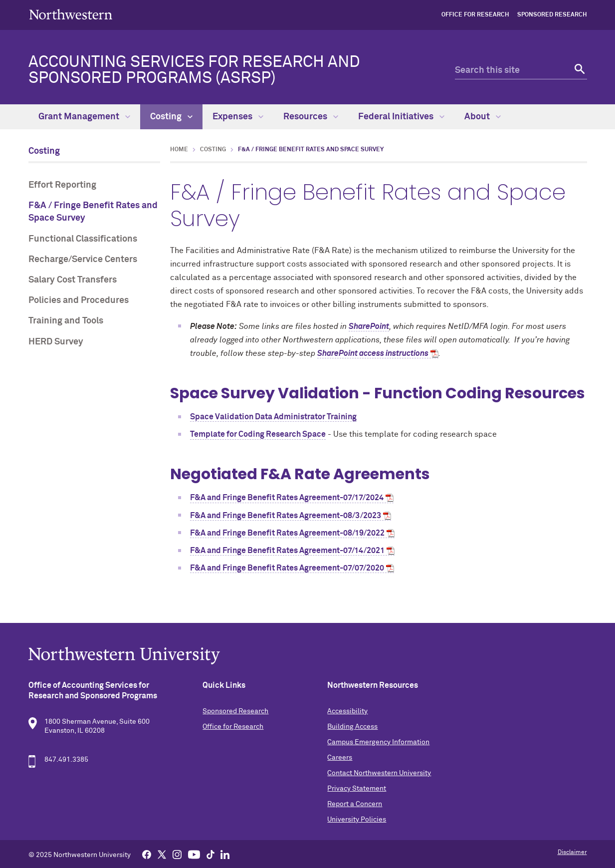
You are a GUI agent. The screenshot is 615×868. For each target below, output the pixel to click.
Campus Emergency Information (378, 742)
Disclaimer (572, 853)
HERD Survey (56, 342)
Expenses (238, 117)
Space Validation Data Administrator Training (273, 417)
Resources (311, 117)
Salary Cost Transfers (73, 280)
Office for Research (475, 15)
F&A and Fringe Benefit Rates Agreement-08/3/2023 (286, 516)
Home (179, 150)
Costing (171, 117)
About (483, 117)
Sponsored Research (552, 15)
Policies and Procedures (79, 300)
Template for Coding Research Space (258, 434)
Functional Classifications (83, 239)
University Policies (357, 820)
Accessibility (347, 711)
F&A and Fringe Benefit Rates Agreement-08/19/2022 (287, 533)
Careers (340, 758)
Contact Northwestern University (379, 773)
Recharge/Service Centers (83, 260)
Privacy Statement (357, 789)
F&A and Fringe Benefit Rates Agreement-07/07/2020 (287, 568)
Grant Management (84, 117)
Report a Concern (355, 804)
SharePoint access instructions (373, 353)
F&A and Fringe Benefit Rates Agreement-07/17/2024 (287, 498)
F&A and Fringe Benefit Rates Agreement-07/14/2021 (287, 551)
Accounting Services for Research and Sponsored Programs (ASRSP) (194, 70)
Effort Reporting (62, 185)
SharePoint (369, 326)
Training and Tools (66, 321)
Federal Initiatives (401, 117)
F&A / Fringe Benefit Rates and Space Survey (93, 212)
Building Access (352, 727)
